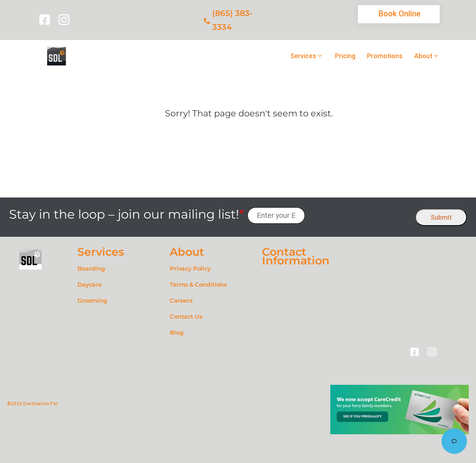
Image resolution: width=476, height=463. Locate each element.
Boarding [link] (91, 269)
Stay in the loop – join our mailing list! (126, 214)
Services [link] (303, 56)
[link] (46, 20)
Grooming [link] (92, 301)
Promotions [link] (385, 56)
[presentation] (360, 215)
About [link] (423, 56)
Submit (441, 217)
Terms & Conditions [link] (198, 285)
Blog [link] (176, 333)
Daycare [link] (90, 285)
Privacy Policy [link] (190, 269)
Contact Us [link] (186, 317)
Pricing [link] (345, 56)
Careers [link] (181, 301)
